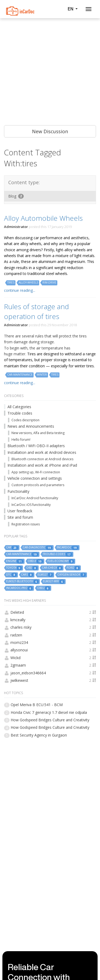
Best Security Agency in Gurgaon (39, 735)
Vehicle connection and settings (35, 478)
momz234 (19, 642)
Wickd (15, 658)
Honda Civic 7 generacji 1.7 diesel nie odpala (49, 712)
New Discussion (50, 131)
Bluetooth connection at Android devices (42, 459)
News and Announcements (31, 426)
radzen (16, 635)
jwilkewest (19, 680)
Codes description (25, 420)
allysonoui (19, 650)
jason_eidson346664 (28, 673)
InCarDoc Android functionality (35, 498)
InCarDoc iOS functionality (31, 505)
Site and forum (20, 517)
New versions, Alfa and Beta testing (38, 433)
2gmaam (18, 665)
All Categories (19, 407)
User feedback (20, 511)
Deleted (17, 612)
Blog (16, 196)
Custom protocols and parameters (38, 485)
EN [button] (73, 9)
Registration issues (26, 524)
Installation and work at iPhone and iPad (42, 465)
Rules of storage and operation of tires (36, 311)
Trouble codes (20, 413)
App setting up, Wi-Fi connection (36, 472)
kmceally (18, 620)
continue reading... (20, 290)
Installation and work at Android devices (42, 452)
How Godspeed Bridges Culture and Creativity (50, 720)
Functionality (18, 491)
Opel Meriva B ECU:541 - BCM (37, 705)
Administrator (16, 227)
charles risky (21, 627)
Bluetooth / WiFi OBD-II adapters (36, 446)
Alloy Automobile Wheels (43, 218)
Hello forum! (21, 440)
